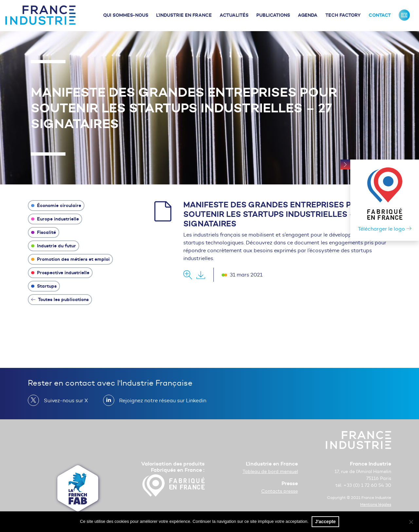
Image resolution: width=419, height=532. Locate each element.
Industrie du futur (54, 246)
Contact (380, 15)
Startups (44, 286)
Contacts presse (280, 491)
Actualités (234, 15)
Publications (273, 15)
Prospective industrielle (60, 273)
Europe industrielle (55, 219)
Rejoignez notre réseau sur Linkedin (160, 400)
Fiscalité (44, 232)
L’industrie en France (184, 15)
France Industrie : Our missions (404, 15)
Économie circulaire (56, 205)
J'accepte (325, 522)
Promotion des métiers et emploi (70, 259)
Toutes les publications (60, 299)
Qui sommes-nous (126, 15)
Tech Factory (343, 15)
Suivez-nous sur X (63, 400)
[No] (411, 522)
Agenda (308, 15)
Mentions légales (376, 504)
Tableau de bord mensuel (270, 472)
